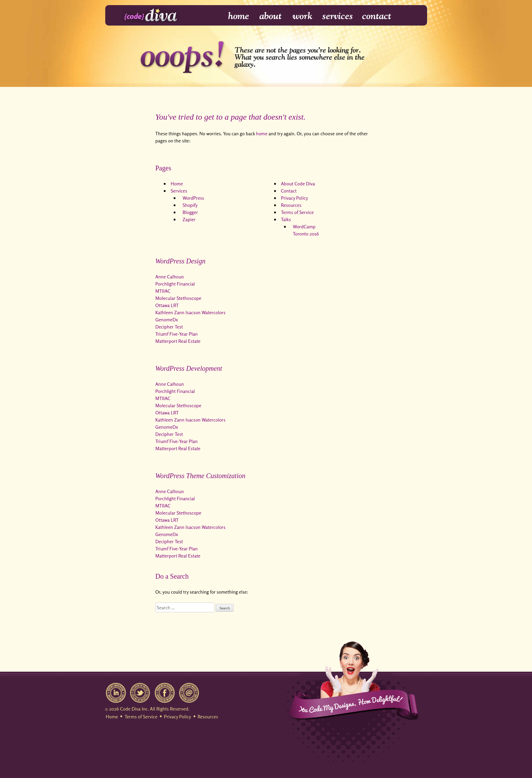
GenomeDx (167, 319)
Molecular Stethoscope (178, 298)
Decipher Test (169, 327)
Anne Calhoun (170, 277)
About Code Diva (298, 184)
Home (234, 16)
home (262, 133)
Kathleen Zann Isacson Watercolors (190, 312)
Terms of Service (297, 212)
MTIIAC (163, 291)
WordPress (193, 198)
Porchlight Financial (175, 284)
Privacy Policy (295, 198)
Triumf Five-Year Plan (176, 334)
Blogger (190, 212)
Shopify (190, 205)
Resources (291, 205)
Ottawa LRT (167, 305)
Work (303, 16)
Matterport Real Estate (178, 341)
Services (338, 16)
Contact (376, 16)
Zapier (189, 219)
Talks (286, 219)
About (271, 16)
